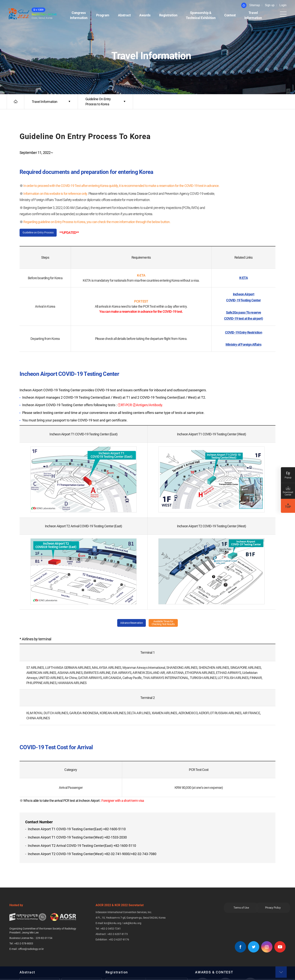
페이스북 (240, 948)
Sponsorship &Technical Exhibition (201, 16)
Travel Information (253, 16)
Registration (168, 16)
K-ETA (244, 278)
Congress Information (79, 16)
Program (103, 16)
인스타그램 (267, 948)
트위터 (254, 948)
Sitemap (255, 5)
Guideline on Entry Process (41, 233)
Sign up (270, 5)
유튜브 (280, 948)
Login (283, 5)
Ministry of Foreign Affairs (243, 345)
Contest (230, 16)
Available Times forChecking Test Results (166, 624)
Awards (145, 16)
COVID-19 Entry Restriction (244, 333)
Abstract (124, 16)
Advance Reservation (129, 624)
